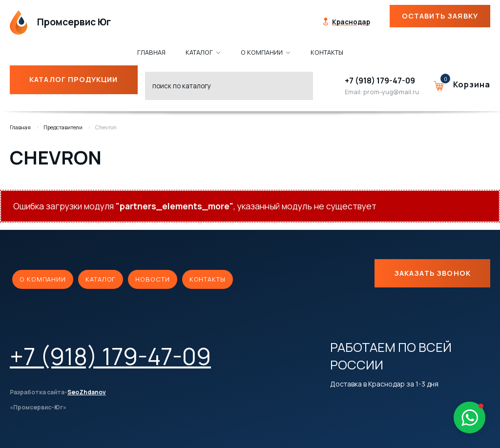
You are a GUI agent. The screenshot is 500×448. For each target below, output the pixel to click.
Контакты (208, 279)
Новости (152, 279)
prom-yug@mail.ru (391, 92)
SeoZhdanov (87, 392)
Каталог (101, 279)
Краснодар (351, 22)
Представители (63, 127)
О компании (43, 279)
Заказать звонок (432, 273)
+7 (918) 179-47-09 (380, 81)
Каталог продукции (68, 79)
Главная (20, 127)
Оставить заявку (440, 16)
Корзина (472, 84)
